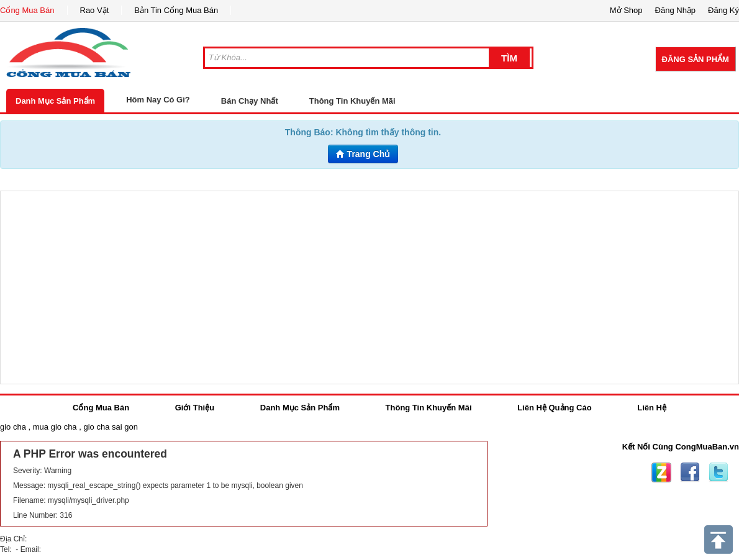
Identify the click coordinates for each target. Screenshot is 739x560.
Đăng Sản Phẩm (696, 59)
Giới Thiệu (195, 408)
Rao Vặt (95, 10)
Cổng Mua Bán (27, 10)
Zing (661, 472)
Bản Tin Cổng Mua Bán (176, 10)
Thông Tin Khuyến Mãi (352, 101)
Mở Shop (626, 10)
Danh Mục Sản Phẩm (55, 101)
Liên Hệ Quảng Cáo (554, 408)
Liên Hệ (652, 408)
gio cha (13, 427)
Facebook (690, 472)
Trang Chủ (363, 154)
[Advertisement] (369, 287)
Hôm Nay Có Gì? (158, 100)
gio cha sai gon (110, 427)
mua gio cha (55, 427)
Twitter (719, 472)
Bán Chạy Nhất (250, 101)
